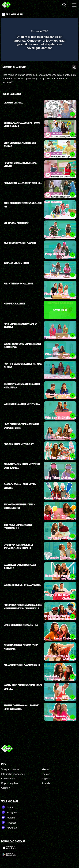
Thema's (46, 774)
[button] (67, 23)
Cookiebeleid (8, 778)
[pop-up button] (61, 23)
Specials (46, 783)
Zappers (46, 778)
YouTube (8, 817)
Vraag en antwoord (11, 769)
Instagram (9, 812)
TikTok (7, 807)
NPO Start (9, 827)
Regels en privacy (10, 783)
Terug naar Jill (15, 14)
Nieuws (45, 769)
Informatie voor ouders (13, 774)
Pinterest (9, 822)
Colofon (6, 788)
